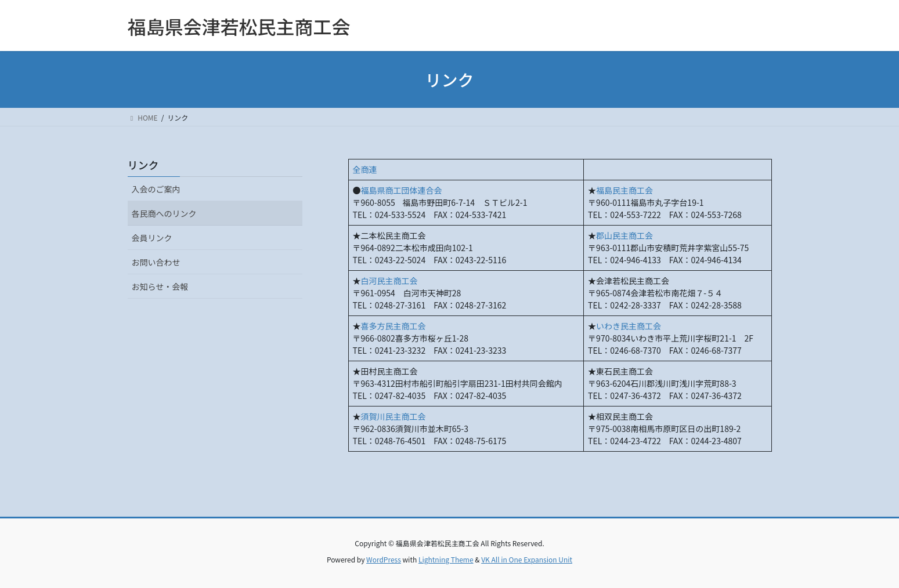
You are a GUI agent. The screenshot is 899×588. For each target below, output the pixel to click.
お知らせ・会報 (160, 286)
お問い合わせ (156, 262)
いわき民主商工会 (629, 326)
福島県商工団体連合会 (402, 190)
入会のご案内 (156, 189)
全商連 (365, 169)
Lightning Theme (446, 559)
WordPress (384, 559)
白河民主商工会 (389, 281)
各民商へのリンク (164, 213)
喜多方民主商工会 (393, 326)
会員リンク (152, 238)
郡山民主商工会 (624, 235)
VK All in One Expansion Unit (527, 559)
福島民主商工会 (624, 190)
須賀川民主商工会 (393, 416)
